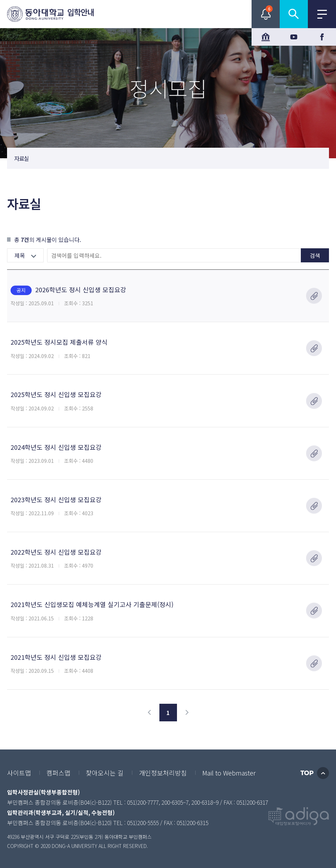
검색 (315, 255)
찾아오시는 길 (105, 773)
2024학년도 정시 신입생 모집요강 (56, 447)
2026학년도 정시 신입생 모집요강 (68, 290)
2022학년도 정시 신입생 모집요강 (56, 552)
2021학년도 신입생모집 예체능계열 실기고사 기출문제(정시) (92, 604)
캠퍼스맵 (58, 773)
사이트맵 (19, 773)
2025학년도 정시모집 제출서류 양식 (59, 342)
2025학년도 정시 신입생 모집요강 (56, 394)
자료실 (21, 158)
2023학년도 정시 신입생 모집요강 (56, 499)
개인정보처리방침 (163, 773)
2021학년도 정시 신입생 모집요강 (56, 657)
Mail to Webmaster (229, 773)
